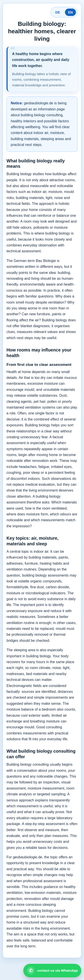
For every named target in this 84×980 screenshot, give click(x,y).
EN (70, 12)
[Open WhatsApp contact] (52, 971)
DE (58, 12)
